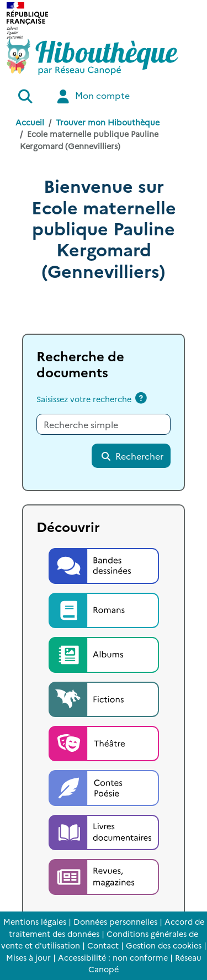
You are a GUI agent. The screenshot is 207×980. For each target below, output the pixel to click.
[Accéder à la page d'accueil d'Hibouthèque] (92, 57)
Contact (103, 945)
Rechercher (132, 456)
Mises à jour (28, 957)
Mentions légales (35, 921)
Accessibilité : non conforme (113, 957)
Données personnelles (115, 921)
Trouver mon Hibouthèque (108, 122)
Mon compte (92, 96)
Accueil (30, 122)
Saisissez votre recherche (84, 399)
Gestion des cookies (164, 945)
